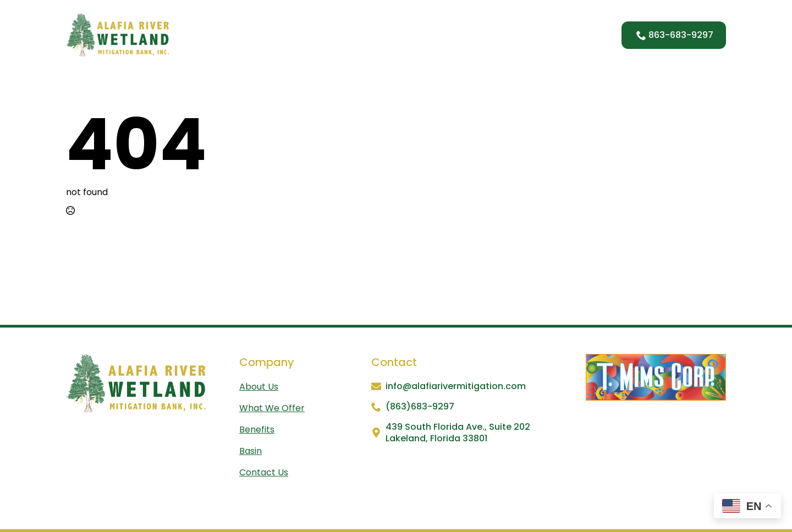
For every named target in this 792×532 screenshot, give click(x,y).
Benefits (468, 35)
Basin (517, 35)
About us (259, 387)
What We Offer (398, 35)
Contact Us (572, 35)
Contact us (264, 472)
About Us (326, 35)
